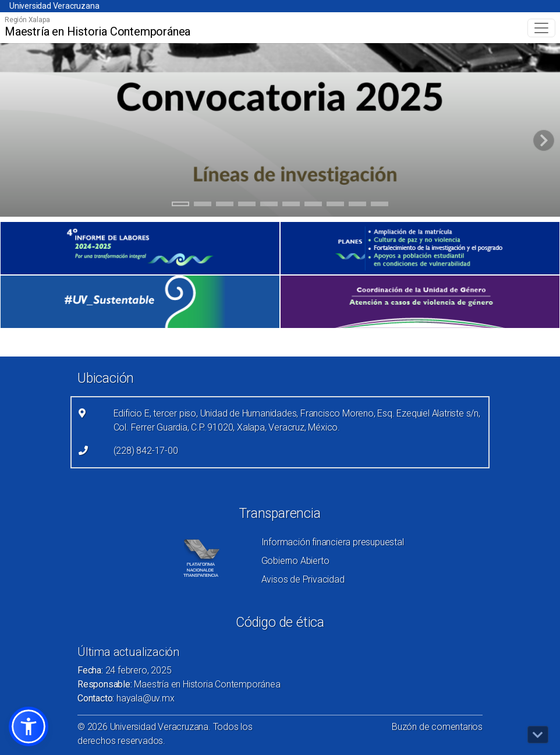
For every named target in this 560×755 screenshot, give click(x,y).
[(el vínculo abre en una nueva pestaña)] (140, 248)
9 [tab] (358, 206)
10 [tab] (380, 206)
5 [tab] (269, 206)
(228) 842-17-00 (146, 451)
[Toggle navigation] (541, 28)
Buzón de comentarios (437, 727)
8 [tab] (336, 206)
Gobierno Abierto (295, 561)
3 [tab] (225, 206)
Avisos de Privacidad (303, 579)
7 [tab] (313, 206)
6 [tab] (291, 206)
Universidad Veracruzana (54, 6)
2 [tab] (203, 206)
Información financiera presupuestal (333, 542)
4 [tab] (247, 206)
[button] (29, 726)
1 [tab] (181, 206)
